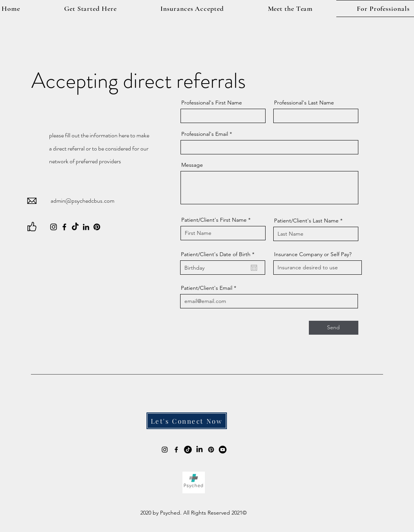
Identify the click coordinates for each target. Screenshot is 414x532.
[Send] (334, 328)
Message (192, 165)
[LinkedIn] (86, 227)
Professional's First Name (212, 103)
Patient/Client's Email (207, 288)
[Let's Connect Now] (187, 421)
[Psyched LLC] (199, 450)
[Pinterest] (97, 227)
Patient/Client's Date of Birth (219, 254)
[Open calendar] (254, 268)
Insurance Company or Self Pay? (313, 254)
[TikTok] (75, 227)
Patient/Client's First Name (214, 220)
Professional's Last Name (304, 103)
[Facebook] (64, 227)
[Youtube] (223, 450)
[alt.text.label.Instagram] (165, 450)
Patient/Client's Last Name (306, 221)
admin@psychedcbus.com (83, 201)
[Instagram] (54, 227)
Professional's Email (205, 134)
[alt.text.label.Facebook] (176, 450)
